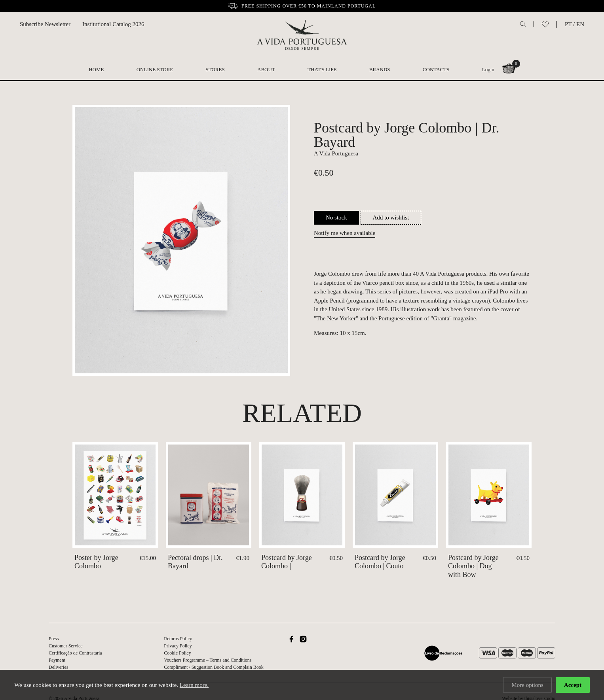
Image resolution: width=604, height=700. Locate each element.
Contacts (436, 69)
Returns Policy (178, 639)
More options (527, 685)
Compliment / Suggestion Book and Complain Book (214, 667)
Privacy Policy (178, 646)
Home (96, 69)
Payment (57, 660)
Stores (215, 69)
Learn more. (194, 685)
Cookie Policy (177, 653)
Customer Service (66, 646)
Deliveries (58, 667)
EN (580, 24)
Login (488, 69)
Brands (380, 69)
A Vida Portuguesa (336, 153)
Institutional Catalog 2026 (113, 24)
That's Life (322, 69)
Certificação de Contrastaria (75, 653)
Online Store (155, 69)
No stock (336, 218)
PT (568, 24)
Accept (573, 685)
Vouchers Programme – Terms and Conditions (208, 660)
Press (54, 639)
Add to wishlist (391, 218)
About (266, 69)
